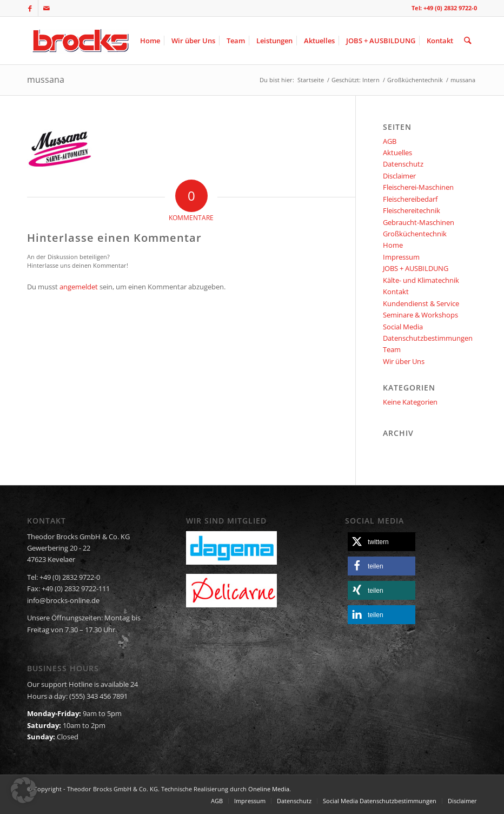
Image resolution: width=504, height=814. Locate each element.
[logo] (79, 41)
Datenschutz (403, 164)
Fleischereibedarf (410, 199)
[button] (382, 542)
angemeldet (79, 287)
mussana (46, 80)
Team (392, 349)
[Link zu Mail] (47, 8)
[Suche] (468, 41)
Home (393, 245)
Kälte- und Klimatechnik (421, 280)
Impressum (401, 257)
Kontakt (396, 292)
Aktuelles (397, 153)
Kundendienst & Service (421, 303)
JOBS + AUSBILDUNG (416, 268)
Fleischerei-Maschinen (418, 187)
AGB (390, 141)
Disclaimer (399, 176)
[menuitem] (151, 41)
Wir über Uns (404, 361)
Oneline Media (269, 789)
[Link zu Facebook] (30, 8)
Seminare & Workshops (420, 315)
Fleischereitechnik (412, 210)
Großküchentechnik (415, 234)
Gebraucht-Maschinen (419, 222)
